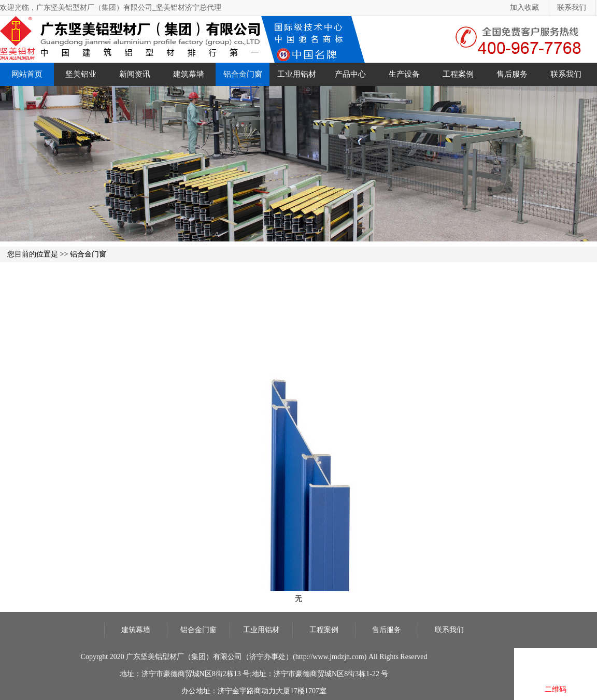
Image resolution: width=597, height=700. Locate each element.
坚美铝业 (81, 74)
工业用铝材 (297, 74)
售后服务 (512, 74)
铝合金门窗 (243, 74)
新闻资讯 (135, 74)
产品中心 (350, 74)
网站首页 (27, 74)
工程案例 (458, 74)
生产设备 (404, 74)
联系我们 (572, 8)
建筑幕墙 (189, 74)
